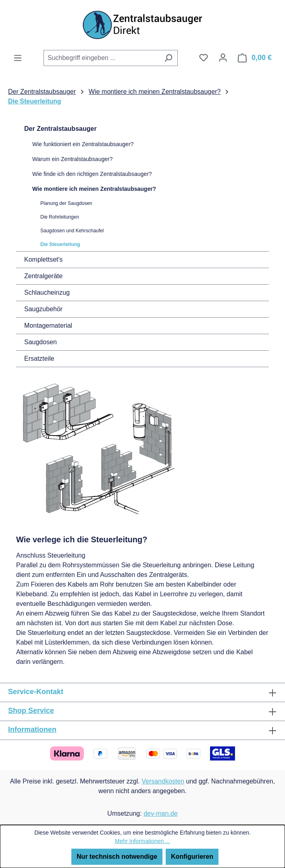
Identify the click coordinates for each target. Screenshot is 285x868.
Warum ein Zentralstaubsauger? (72, 159)
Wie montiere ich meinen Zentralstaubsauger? (94, 189)
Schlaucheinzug (47, 292)
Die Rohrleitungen (60, 217)
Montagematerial (48, 325)
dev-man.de (161, 813)
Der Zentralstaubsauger (60, 129)
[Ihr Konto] (223, 58)
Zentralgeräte (43, 276)
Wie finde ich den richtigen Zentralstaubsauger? (92, 174)
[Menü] (18, 58)
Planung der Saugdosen (66, 203)
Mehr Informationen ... (142, 841)
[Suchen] (168, 58)
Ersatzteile (39, 359)
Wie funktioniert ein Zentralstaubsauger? (83, 144)
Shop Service (31, 711)
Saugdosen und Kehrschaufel (72, 231)
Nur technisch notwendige (117, 857)
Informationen (32, 730)
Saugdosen (41, 342)
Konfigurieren (192, 857)
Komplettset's (44, 259)
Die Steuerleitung (60, 244)
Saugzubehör (43, 309)
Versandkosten (163, 781)
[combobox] (101, 58)
